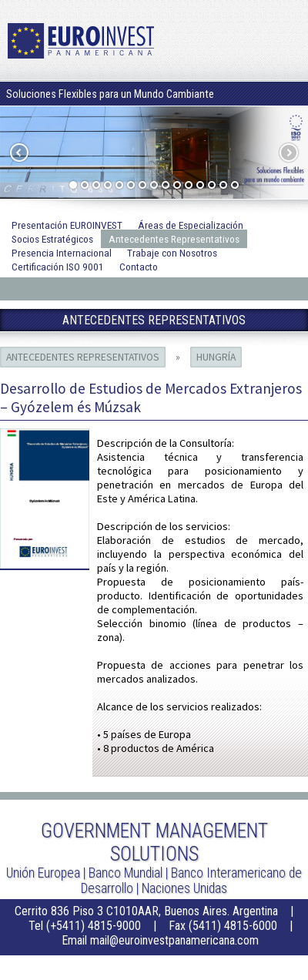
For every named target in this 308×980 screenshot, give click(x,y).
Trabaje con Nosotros (172, 253)
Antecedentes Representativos (174, 239)
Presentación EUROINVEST (67, 225)
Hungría (216, 357)
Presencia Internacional (62, 253)
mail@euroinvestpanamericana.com (174, 940)
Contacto (139, 267)
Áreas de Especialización (191, 225)
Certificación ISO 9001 (58, 267)
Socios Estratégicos (52, 239)
